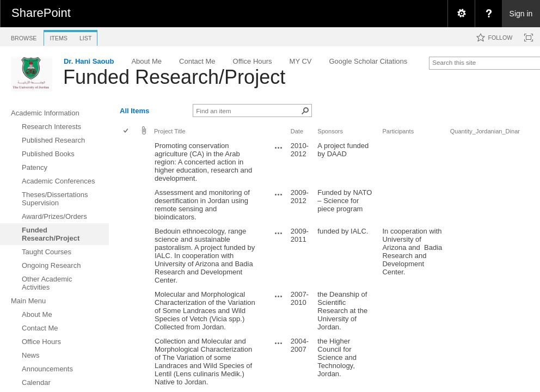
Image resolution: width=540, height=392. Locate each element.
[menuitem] (461, 14)
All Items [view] (134, 111)
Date (297, 131)
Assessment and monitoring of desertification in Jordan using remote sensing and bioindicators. (202, 205)
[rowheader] (128, 162)
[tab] (24, 36)
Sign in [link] (521, 14)
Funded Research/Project (174, 77)
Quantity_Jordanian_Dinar (485, 131)
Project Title (170, 131)
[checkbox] (127, 131)
